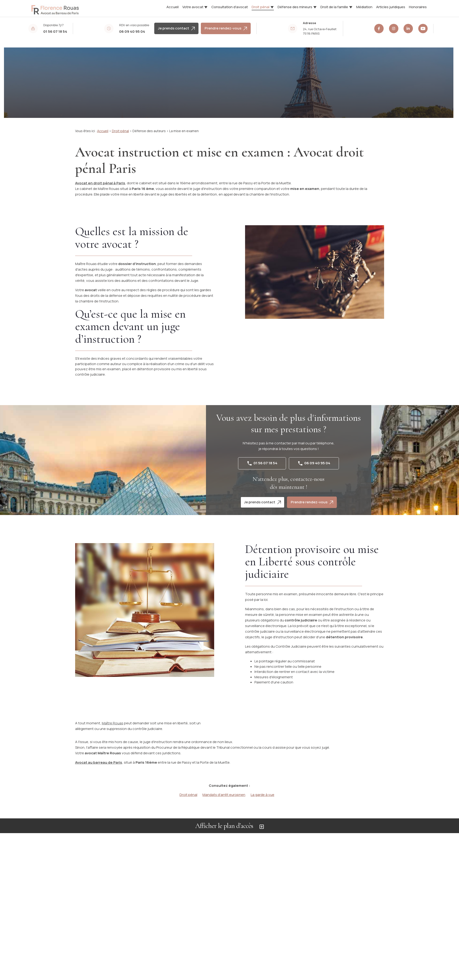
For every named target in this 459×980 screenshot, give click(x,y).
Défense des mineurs (295, 7)
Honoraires (418, 7)
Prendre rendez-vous (226, 28)
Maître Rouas (113, 723)
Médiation (364, 7)
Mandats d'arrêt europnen (224, 795)
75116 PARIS (320, 31)
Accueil (173, 7)
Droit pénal (261, 7)
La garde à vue (263, 795)
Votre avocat (193, 7)
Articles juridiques (391, 7)
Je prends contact (176, 28)
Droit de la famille (334, 7)
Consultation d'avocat (230, 7)
